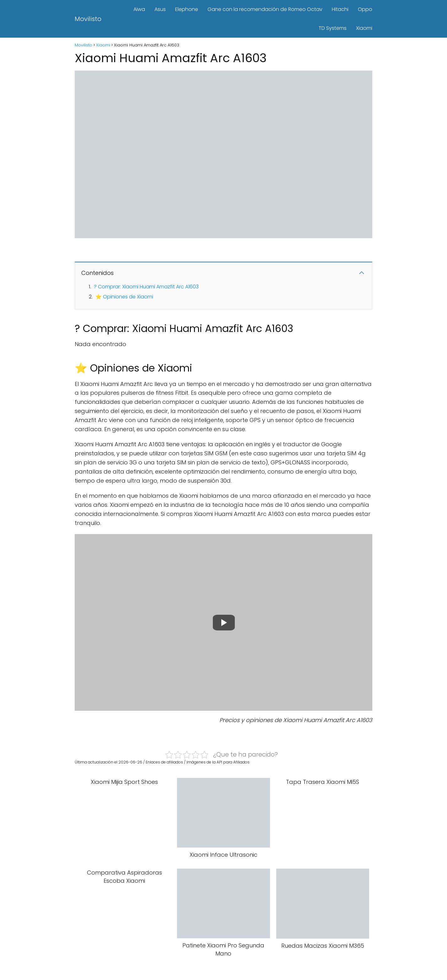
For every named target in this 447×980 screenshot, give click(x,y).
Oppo (365, 9)
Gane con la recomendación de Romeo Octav (265, 9)
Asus (160, 9)
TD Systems (333, 28)
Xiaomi (364, 28)
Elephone (187, 9)
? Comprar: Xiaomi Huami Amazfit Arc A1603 (146, 287)
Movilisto (88, 19)
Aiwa (139, 9)
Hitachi (340, 9)
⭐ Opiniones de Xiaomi (124, 297)
